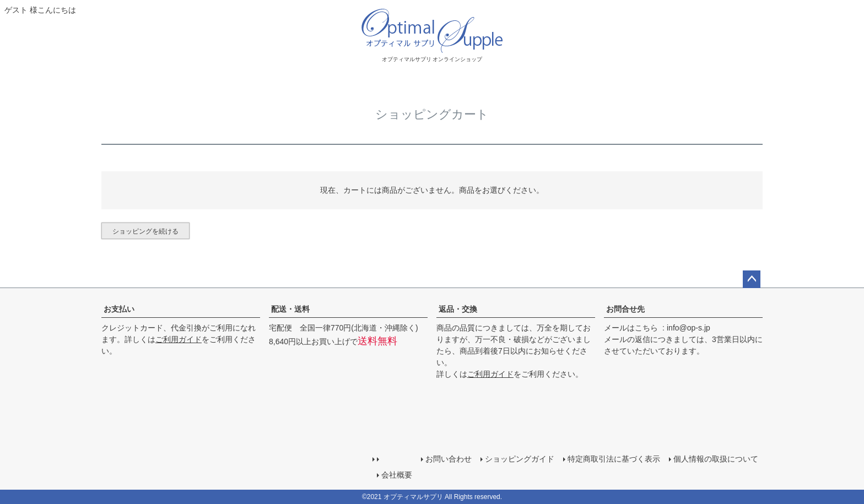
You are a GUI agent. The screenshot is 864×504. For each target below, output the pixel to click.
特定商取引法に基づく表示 (614, 459)
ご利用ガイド (179, 339)
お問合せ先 (625, 309)
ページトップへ (752, 279)
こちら (646, 328)
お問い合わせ (449, 459)
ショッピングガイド (520, 459)
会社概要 (397, 475)
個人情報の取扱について (716, 459)
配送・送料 (290, 309)
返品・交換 (458, 309)
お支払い (119, 309)
